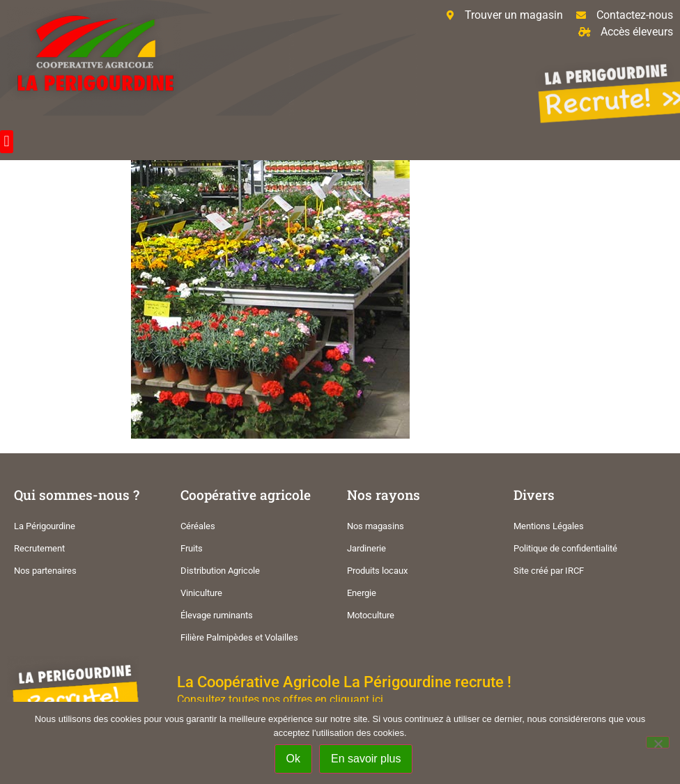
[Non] (658, 742)
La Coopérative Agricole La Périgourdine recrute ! (344, 682)
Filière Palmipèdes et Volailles (239, 637)
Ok (293, 759)
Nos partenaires (45, 571)
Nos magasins (376, 526)
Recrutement (39, 548)
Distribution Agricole (220, 571)
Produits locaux (377, 571)
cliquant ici (356, 699)
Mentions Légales (549, 526)
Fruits (192, 548)
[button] (7, 142)
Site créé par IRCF (549, 571)
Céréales (198, 526)
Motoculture (371, 615)
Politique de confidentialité (565, 548)
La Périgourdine (45, 526)
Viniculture (201, 593)
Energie (362, 593)
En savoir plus (366, 759)
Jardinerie (366, 548)
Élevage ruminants (217, 615)
